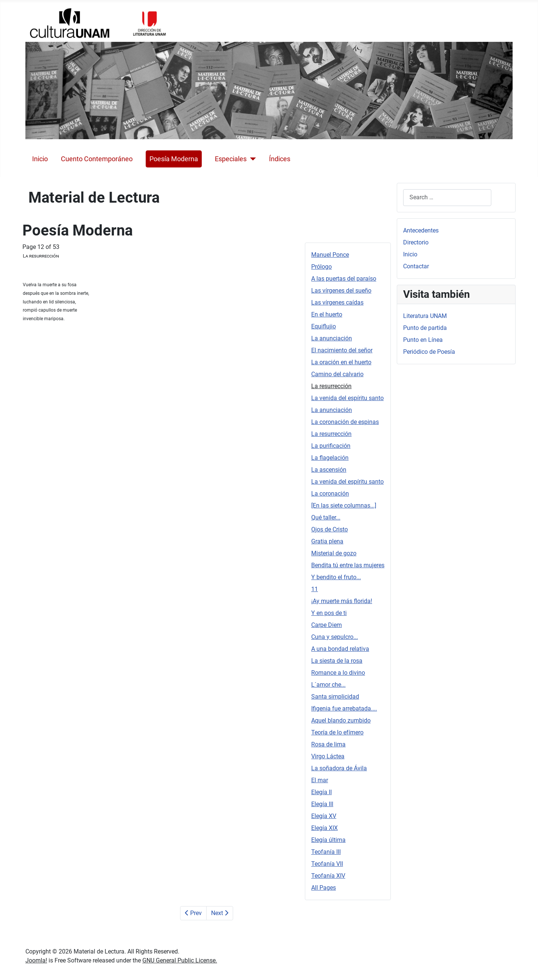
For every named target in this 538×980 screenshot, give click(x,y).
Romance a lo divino (338, 673)
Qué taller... (326, 517)
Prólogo (321, 267)
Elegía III (322, 804)
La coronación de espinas (345, 422)
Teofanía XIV (328, 876)
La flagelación (330, 458)
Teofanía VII (327, 864)
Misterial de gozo (334, 553)
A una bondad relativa (340, 649)
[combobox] (447, 198)
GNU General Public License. (180, 960)
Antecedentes (421, 230)
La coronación (330, 494)
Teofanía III (326, 852)
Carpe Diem (327, 625)
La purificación (331, 446)
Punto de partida (425, 328)
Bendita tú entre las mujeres (348, 565)
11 (315, 589)
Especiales (231, 159)
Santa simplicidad (335, 697)
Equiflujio (324, 326)
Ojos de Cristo (330, 529)
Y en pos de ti (329, 613)
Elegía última (328, 840)
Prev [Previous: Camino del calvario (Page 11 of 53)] (193, 913)
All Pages (324, 888)
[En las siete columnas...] (344, 505)
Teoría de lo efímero (337, 732)
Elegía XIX (324, 828)
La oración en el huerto (341, 362)
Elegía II (321, 792)
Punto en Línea (423, 340)
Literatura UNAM (425, 316)
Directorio (416, 242)
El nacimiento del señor (342, 350)
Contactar (416, 266)
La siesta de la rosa (337, 661)
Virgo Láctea (328, 756)
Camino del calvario (337, 374)
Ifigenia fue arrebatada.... (344, 709)
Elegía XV (324, 816)
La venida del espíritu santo (347, 398)
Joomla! (36, 960)
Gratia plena (327, 541)
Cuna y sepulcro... (335, 637)
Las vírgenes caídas (337, 302)
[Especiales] (251, 159)
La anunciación (332, 338)
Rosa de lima (328, 744)
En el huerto (327, 314)
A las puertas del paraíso (344, 279)
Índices (280, 159)
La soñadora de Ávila (339, 768)
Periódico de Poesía (429, 352)
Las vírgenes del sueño (341, 291)
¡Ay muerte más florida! (342, 601)
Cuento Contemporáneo (97, 159)
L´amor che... (328, 685)
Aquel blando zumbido (341, 720)
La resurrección (331, 386)
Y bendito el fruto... (336, 577)
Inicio (40, 159)
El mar (320, 780)
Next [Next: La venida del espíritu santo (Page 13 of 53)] (220, 913)
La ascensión (329, 470)
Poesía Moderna (174, 159)
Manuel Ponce (330, 255)
